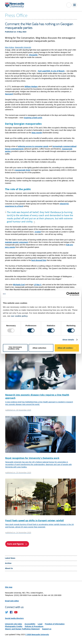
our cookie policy (19, 316)
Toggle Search (69, 5)
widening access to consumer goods (33, 146)
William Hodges (31, 87)
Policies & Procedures (34, 626)
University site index (14, 624)
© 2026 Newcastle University (37, 635)
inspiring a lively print (33, 118)
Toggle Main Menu (74, 5)
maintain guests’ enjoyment (17, 242)
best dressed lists (39, 260)
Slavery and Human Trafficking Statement (22, 629)
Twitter (7, 612)
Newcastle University (23, 47)
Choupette (33, 55)
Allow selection (39, 348)
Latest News (10, 558)
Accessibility (30, 624)
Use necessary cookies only (15, 348)
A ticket (38, 232)
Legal (40, 624)
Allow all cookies (65, 348)
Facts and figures (15, 544)
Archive (8, 563)
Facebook (11, 612)
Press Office (16, 15)
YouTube (16, 612)
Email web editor (12, 601)
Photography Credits (14, 626)
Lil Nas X (38, 285)
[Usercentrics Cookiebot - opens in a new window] (68, 294)
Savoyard (9, 94)
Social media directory (14, 618)
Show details (68, 340)
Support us (47, 629)
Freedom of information (55, 624)
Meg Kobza (9, 47)
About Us (9, 568)
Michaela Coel (19, 285)
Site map (9, 587)
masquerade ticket (23, 170)
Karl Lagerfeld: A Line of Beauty (51, 71)
